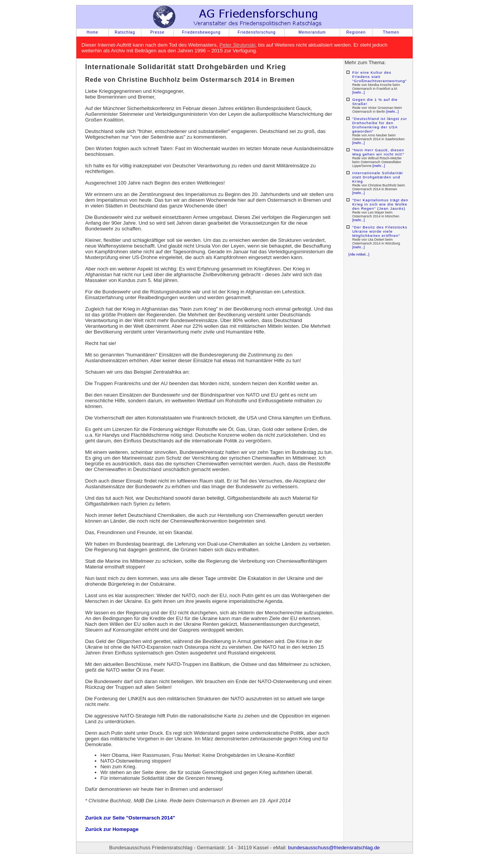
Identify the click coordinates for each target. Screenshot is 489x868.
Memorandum (312, 32)
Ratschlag (125, 32)
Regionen (356, 32)
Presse (157, 32)
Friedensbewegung (201, 32)
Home (93, 32)
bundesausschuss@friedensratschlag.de (334, 848)
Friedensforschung (257, 32)
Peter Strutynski (237, 45)
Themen (391, 32)
